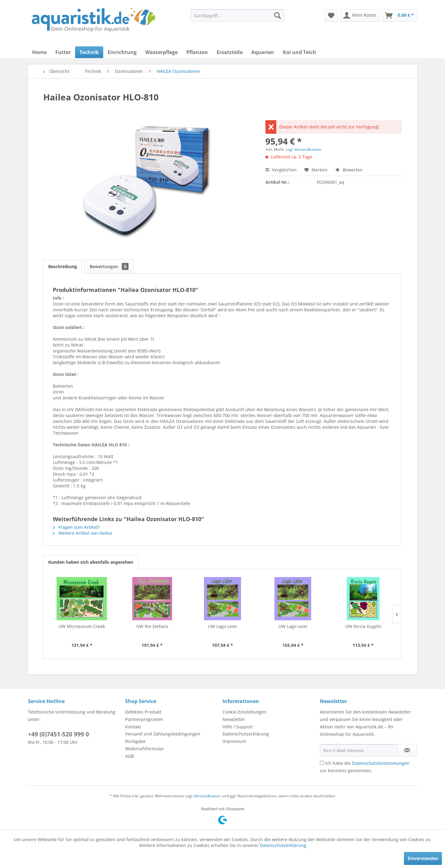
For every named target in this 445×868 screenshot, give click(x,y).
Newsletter (234, 719)
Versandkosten (208, 796)
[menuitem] (237, 15)
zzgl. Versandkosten (304, 149)
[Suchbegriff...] (237, 15)
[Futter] (63, 52)
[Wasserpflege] (161, 52)
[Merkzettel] (331, 15)
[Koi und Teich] (299, 52)
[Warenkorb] (400, 15)
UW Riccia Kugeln (363, 626)
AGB (129, 756)
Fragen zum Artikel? (76, 527)
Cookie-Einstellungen (244, 712)
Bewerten (349, 170)
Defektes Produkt (143, 712)
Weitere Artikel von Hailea (83, 533)
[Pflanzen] (197, 52)
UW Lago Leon (222, 626)
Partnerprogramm (144, 719)
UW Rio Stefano (152, 626)
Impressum (234, 741)
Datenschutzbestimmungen (381, 763)
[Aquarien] (263, 52)
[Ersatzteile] (230, 52)
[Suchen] (278, 15)
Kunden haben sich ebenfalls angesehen (91, 562)
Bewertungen (109, 266)
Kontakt (133, 727)
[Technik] (89, 52)
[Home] (39, 52)
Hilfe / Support (238, 727)
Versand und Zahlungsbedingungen (163, 734)
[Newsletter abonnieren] (407, 750)
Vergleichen (281, 170)
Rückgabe (135, 741)
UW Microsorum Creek (82, 626)
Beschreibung (63, 266)
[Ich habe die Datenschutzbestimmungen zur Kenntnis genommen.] (322, 763)
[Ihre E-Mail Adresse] (359, 750)
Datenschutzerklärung (246, 734)
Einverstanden (423, 858)
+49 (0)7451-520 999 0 (58, 734)
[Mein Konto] (360, 15)
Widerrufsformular (145, 749)
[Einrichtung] (122, 52)
